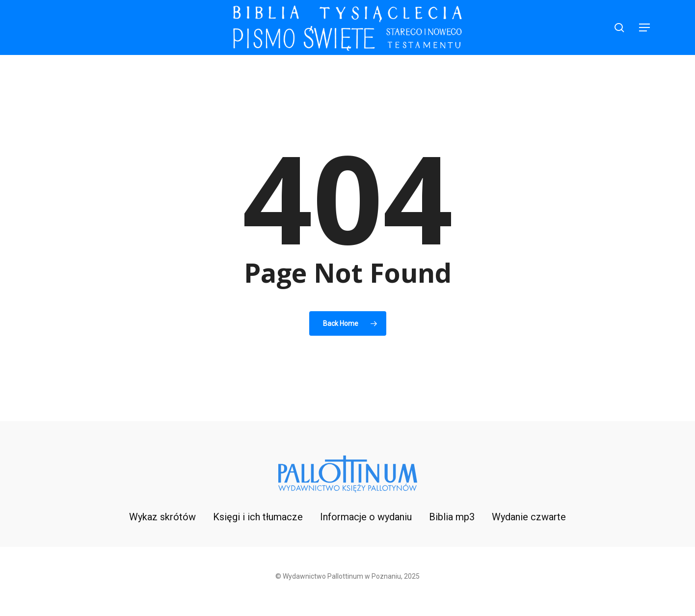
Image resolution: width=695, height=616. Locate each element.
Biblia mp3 (452, 517)
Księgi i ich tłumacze (258, 517)
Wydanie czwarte (529, 517)
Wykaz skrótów (162, 517)
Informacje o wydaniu (366, 517)
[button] (645, 28)
